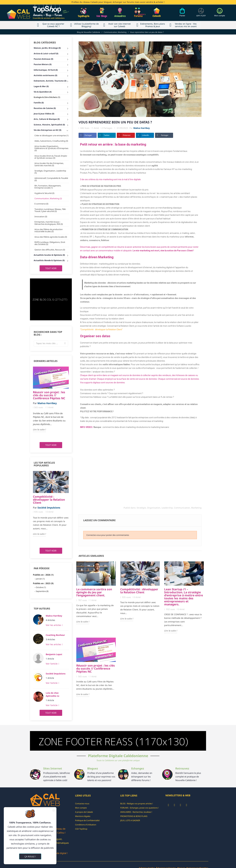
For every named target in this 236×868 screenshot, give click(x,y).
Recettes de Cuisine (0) (45, 108)
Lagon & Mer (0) (41, 86)
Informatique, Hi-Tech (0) (46, 70)
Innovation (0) (41, 217)
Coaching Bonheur (55, 635)
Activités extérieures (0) (45, 75)
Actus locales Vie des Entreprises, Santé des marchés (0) (49, 164)
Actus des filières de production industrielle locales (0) (49, 230)
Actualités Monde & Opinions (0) (49, 260)
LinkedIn (145, 135)
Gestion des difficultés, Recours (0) (50, 250)
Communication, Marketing (188, 508)
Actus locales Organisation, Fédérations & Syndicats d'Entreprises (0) (51, 148)
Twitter (107, 135)
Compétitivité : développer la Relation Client (49, 500)
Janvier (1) (40, 579)
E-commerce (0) (41, 204)
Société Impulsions (56, 674)
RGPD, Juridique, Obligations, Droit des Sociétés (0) (50, 243)
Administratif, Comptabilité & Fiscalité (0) (51, 179)
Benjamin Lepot (54, 654)
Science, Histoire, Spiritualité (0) (49, 125)
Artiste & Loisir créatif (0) (46, 53)
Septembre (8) (42, 591)
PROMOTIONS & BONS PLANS (134, 816)
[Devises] (201, 14)
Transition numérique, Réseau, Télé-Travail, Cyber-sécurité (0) (50, 210)
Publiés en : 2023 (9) (43, 583)
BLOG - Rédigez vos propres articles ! (137, 804)
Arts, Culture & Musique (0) (47, 119)
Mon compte (81, 808)
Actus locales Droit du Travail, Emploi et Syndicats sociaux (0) (51, 157)
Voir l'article (52, 664)
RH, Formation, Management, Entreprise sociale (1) (48, 187)
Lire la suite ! (39, 429)
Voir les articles (54, 625)
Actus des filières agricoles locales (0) (51, 237)
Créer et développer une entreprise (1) (51, 135)
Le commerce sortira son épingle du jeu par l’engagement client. (94, 592)
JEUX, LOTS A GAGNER (130, 820)
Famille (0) (39, 103)
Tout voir (51, 268)
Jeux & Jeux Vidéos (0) (44, 114)
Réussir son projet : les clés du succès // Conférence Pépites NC (49, 395)
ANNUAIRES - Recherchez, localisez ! (136, 812)
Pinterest (127, 135)
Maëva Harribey (54, 616)
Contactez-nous (82, 804)
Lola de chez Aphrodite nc (53, 694)
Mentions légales (83, 816)
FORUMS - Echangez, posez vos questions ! (139, 808)
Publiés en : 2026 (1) (43, 575)
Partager (88, 135)
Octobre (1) (41, 587)
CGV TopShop (81, 829)
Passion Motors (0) (43, 64)
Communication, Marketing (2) (48, 198)
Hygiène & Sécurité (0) (44, 193)
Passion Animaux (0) (43, 59)
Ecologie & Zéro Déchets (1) (47, 97)
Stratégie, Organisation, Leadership (155, 508)
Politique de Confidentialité (87, 820)
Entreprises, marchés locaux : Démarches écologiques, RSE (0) (49, 223)
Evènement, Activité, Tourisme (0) (50, 81)
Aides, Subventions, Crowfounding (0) (51, 141)
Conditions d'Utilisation (86, 825)
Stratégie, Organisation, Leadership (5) (50, 172)
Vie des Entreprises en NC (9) (47, 130)
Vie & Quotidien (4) (43, 92)
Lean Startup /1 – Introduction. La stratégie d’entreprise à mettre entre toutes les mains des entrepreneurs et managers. (184, 597)
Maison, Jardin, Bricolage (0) (47, 48)
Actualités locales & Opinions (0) (49, 255)
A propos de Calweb (84, 812)
